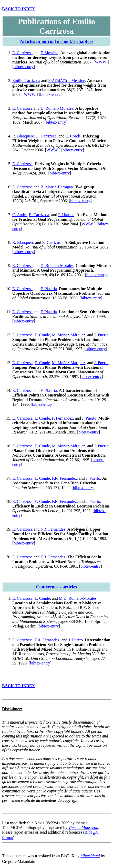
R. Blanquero (23, 136)
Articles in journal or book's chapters (57, 41)
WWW (101, 62)
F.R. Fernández (64, 478)
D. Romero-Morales (57, 266)
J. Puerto (101, 335)
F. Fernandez (63, 418)
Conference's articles (56, 587)
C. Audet (20, 215)
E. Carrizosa (22, 53)
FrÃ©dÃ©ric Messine (67, 81)
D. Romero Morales (57, 108)
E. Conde (73, 136)
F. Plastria (49, 289)
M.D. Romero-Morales (78, 598)
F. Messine (49, 53)
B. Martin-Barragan (57, 187)
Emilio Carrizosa (26, 81)
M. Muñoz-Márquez (69, 335)
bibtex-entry (24, 67)
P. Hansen (66, 215)
